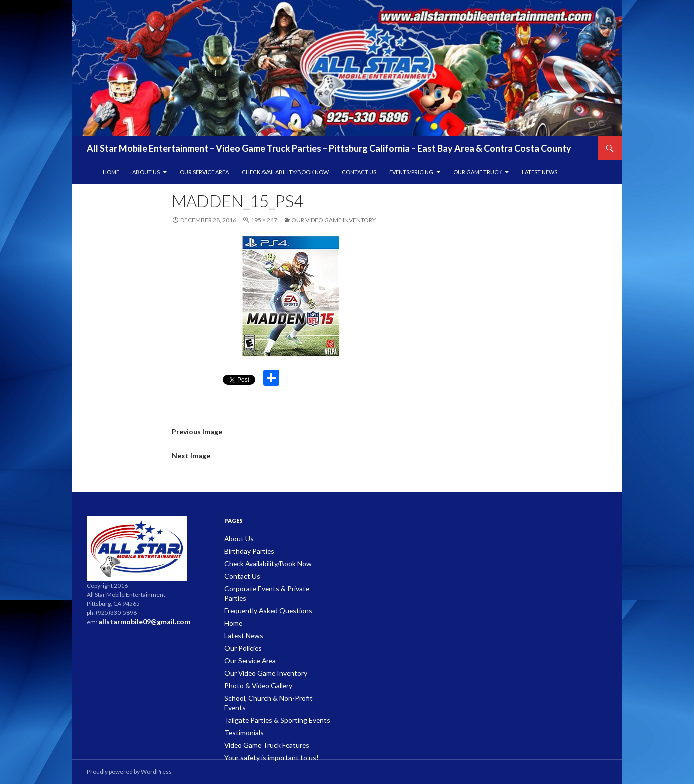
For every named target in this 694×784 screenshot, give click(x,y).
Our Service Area (204, 172)
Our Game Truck (478, 172)
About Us (146, 172)
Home (111, 172)
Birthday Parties (246, 551)
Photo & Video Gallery (254, 671)
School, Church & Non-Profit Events (272, 683)
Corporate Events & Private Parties (271, 587)
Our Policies (241, 635)
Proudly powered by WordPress (129, 772)
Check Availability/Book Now (285, 172)
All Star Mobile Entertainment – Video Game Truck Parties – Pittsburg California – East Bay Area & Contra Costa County (329, 148)
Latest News (540, 172)
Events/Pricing (411, 172)
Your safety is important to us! (264, 731)
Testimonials (242, 707)
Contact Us (359, 172)
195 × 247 (264, 220)
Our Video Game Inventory (334, 220)
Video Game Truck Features (262, 719)
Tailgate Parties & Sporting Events (269, 695)
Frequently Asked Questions (263, 599)
